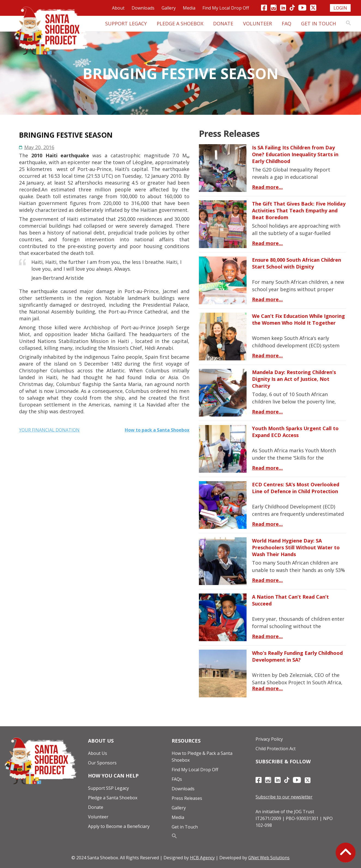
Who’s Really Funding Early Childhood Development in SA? (297, 656)
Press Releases (187, 798)
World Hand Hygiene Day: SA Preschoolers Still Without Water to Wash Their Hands (296, 547)
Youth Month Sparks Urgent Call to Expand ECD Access (295, 432)
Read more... (267, 187)
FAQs (177, 779)
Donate (223, 23)
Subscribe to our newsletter (284, 797)
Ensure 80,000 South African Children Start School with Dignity (297, 263)
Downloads (143, 8)
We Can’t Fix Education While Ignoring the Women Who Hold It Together (298, 319)
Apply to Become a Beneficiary (119, 826)
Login (340, 8)
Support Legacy (126, 23)
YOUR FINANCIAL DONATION (49, 430)
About (118, 8)
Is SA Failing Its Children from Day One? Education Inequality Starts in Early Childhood (295, 154)
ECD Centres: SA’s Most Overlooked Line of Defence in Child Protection (296, 488)
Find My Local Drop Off (226, 8)
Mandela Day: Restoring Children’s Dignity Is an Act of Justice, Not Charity (294, 379)
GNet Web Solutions (269, 858)
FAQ (286, 23)
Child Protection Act (276, 749)
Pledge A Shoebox (180, 23)
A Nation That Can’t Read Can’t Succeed (290, 600)
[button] (348, 24)
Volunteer (257, 23)
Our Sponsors (102, 763)
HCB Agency (202, 858)
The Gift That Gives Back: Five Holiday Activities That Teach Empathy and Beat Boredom (299, 210)
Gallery (169, 8)
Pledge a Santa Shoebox (113, 798)
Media (189, 8)
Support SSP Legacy (108, 788)
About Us (98, 753)
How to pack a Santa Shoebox (157, 430)
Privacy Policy (269, 739)
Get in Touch (318, 23)
